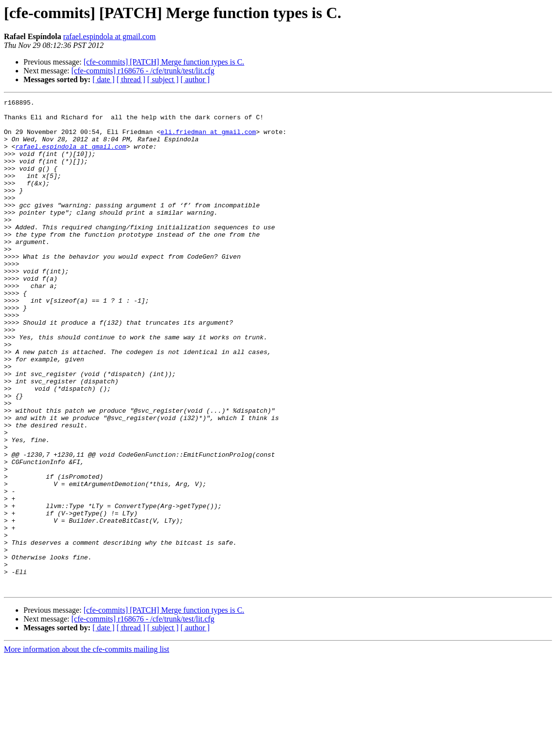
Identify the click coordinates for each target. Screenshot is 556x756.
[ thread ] (131, 79)
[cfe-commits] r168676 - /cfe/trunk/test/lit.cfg (143, 71)
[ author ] (195, 79)
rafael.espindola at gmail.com (109, 36)
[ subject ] (163, 79)
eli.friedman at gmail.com (208, 139)
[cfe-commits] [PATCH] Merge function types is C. (164, 62)
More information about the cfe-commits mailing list (87, 747)
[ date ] (104, 79)
